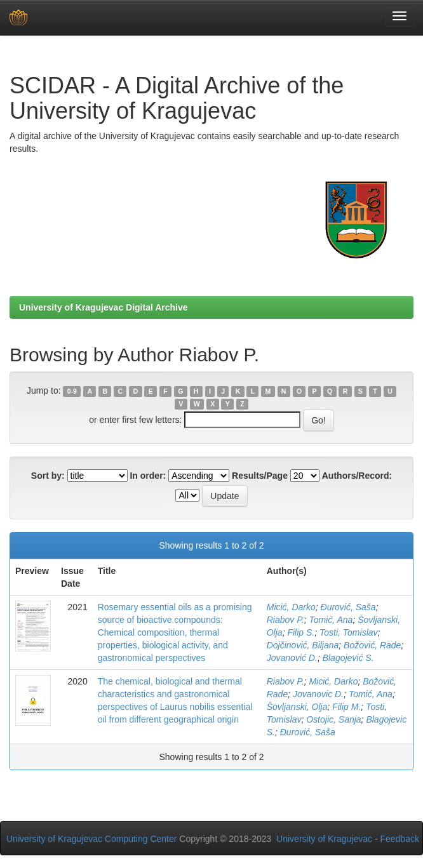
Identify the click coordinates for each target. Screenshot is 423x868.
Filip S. (301, 632)
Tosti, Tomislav (349, 632)
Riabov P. (285, 620)
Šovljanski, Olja (297, 707)
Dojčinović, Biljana (303, 645)
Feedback (400, 839)
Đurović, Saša (348, 607)
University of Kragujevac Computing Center (91, 839)
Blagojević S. (348, 658)
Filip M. (346, 707)
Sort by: (48, 476)
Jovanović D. (292, 658)
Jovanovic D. (318, 694)
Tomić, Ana (331, 620)
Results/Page (260, 476)
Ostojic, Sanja (333, 719)
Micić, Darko (291, 607)
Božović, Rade (372, 645)
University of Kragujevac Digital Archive (104, 307)
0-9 (72, 391)
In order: (148, 476)
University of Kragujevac (324, 839)
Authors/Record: (357, 476)
